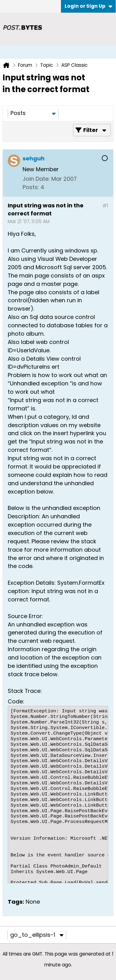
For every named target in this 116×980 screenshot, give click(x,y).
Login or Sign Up (88, 6)
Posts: (31, 187)
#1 (105, 206)
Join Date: (36, 179)
